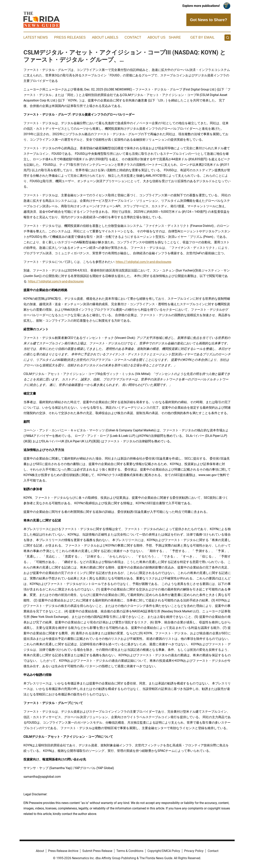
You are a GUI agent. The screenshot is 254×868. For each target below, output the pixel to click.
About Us (156, 37)
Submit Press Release (97, 851)
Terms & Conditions (130, 851)
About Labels (105, 37)
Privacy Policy (194, 851)
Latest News (36, 37)
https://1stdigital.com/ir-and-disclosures (144, 262)
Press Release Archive (63, 851)
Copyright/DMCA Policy (164, 851)
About (40, 851)
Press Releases (70, 37)
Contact (133, 37)
